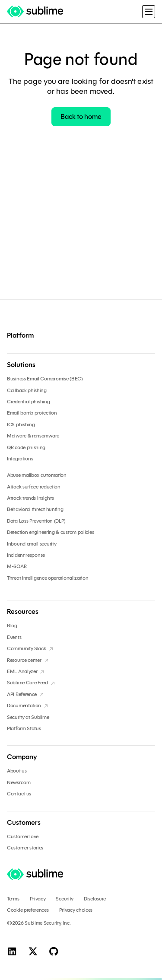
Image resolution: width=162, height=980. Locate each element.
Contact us (19, 794)
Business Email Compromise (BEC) (45, 379)
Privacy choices (76, 910)
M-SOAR (17, 566)
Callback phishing (27, 390)
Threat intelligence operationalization (48, 578)
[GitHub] (54, 951)
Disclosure (95, 899)
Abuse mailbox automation (37, 475)
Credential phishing (28, 402)
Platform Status (24, 728)
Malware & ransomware (33, 436)
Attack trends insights (30, 498)
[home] (38, 11)
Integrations (20, 459)
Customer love (23, 836)
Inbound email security (32, 544)
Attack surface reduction (34, 487)
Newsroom (19, 782)
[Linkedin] (12, 951)
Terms (13, 899)
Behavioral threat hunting (35, 509)
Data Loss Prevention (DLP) (36, 521)
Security (65, 899)
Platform (20, 335)
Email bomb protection (32, 413)
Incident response (26, 555)
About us (17, 771)
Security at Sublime (28, 717)
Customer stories (25, 848)
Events (14, 637)
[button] (149, 12)
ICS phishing (21, 425)
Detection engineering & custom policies (50, 532)
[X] (33, 951)
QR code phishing (26, 447)
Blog (12, 626)
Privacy (38, 899)
